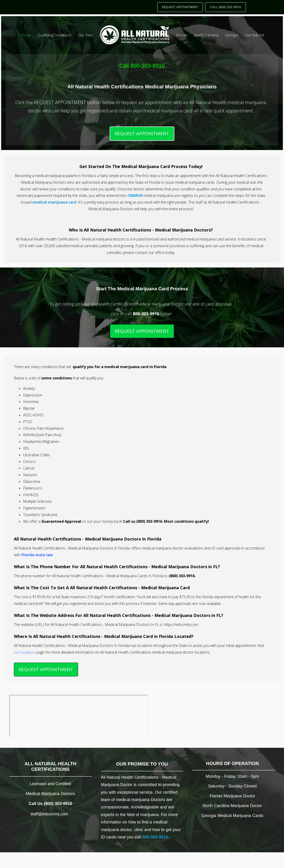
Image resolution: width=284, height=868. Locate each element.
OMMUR (135, 195)
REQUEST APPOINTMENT (180, 7)
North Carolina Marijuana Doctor (233, 806)
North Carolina (206, 35)
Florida (182, 35)
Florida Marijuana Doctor (232, 796)
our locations (25, 652)
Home (25, 35)
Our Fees (86, 35)
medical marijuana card (54, 202)
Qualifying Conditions (54, 35)
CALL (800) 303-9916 (226, 7)
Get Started (254, 35)
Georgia (232, 35)
